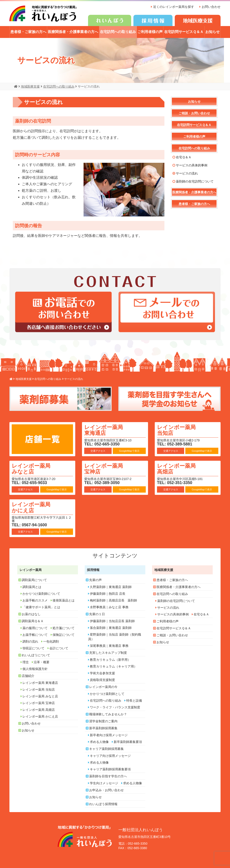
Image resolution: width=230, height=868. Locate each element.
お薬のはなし (31, 614)
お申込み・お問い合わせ (106, 790)
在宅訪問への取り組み (118, 32)
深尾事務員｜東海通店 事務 (109, 645)
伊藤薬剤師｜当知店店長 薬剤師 (112, 621)
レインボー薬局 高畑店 (176, 468)
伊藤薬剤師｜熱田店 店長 (108, 593)
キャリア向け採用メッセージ (110, 756)
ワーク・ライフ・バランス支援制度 (115, 707)
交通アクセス (98, 451)
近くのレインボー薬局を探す (174, 7)
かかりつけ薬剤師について (41, 593)
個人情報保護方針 (35, 669)
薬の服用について (35, 628)
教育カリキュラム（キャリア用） (113, 666)
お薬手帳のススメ (35, 600)
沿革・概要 (42, 662)
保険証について (64, 634)
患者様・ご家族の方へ (28, 32)
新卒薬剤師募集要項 (128, 742)
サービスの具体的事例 (192, 165)
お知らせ (212, 32)
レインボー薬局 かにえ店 (31, 507)
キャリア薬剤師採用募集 (106, 749)
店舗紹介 (28, 676)
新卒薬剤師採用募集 (103, 728)
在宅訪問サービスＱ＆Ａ (184, 32)
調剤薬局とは (32, 587)
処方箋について (64, 628)
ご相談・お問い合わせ (194, 113)
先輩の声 (95, 580)
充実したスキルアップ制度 (108, 652)
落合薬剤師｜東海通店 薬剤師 (111, 628)
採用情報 (93, 570)
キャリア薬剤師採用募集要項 (110, 769)
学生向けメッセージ (104, 783)
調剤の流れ (30, 641)
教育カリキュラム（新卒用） (110, 659)
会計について (59, 648)
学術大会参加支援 (102, 673)
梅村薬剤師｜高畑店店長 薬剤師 (113, 600)
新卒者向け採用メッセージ (109, 735)
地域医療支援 (164, 570)
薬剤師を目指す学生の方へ (108, 776)
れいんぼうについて (36, 655)
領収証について (33, 648)
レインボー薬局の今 (103, 687)
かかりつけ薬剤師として (107, 694)
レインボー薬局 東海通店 (104, 430)
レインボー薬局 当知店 (176, 430)
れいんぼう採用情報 (103, 804)
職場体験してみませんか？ (108, 714)
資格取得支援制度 (102, 680)
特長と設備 (134, 700)
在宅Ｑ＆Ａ (184, 157)
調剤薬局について (34, 580)
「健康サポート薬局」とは (41, 607)
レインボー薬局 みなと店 (31, 468)
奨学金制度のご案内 (103, 721)
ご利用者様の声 (150, 32)
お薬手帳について (35, 634)
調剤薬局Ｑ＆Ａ (33, 621)
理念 (26, 662)
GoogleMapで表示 (129, 451)
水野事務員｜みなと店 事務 (109, 607)
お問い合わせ (211, 7)
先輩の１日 (97, 614)
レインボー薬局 (31, 570)
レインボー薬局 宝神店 (104, 468)
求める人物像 (99, 742)
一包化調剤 (51, 641)
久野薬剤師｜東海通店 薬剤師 (111, 587)
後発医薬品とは (64, 600)
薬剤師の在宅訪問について (195, 181)
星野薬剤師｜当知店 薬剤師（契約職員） (115, 637)
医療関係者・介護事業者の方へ (73, 32)
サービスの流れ (187, 173)
